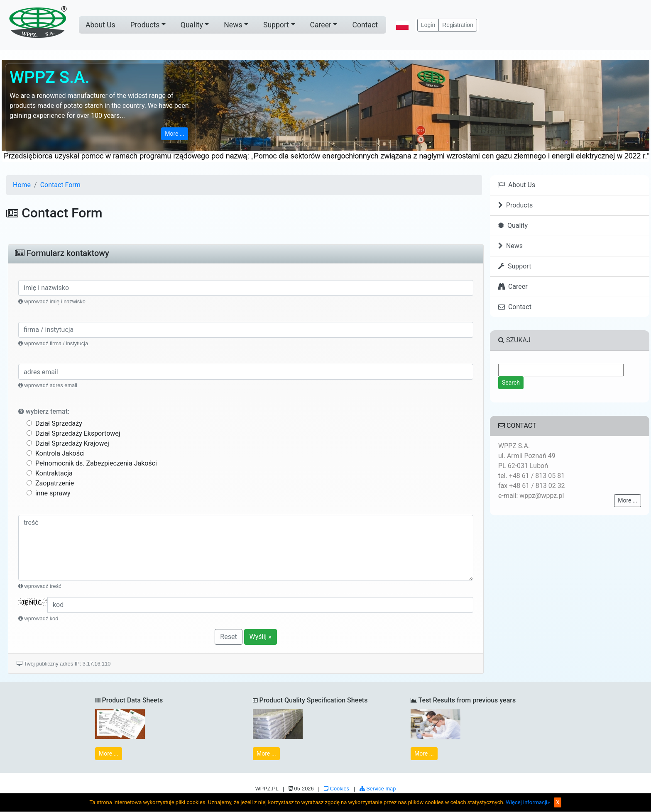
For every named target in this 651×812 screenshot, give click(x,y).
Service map (378, 789)
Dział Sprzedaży (54, 423)
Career (321, 25)
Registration (458, 25)
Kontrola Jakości (56, 453)
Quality (192, 25)
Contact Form (60, 185)
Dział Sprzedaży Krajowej (68, 443)
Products (145, 25)
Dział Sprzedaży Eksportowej (73, 433)
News (233, 25)
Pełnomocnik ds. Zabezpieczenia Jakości (92, 463)
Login (428, 25)
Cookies (337, 789)
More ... (175, 134)
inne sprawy (49, 493)
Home (22, 185)
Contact (365, 25)
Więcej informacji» (528, 802)
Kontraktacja (50, 473)
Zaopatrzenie (50, 483)
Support (276, 25)
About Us (100, 25)
